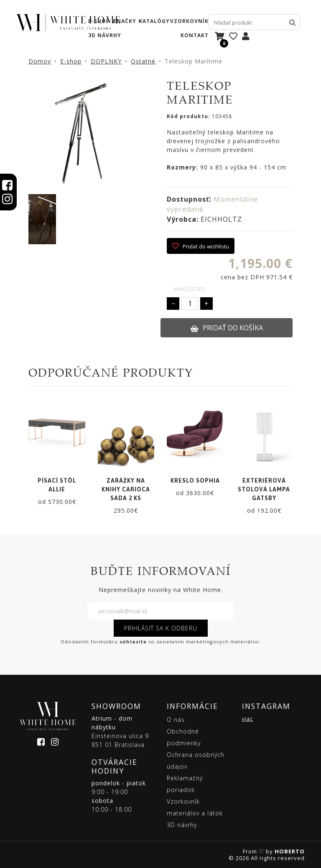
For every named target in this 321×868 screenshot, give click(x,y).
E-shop (71, 61)
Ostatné (143, 61)
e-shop (99, 21)
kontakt (195, 35)
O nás (176, 720)
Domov (40, 61)
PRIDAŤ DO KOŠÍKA (227, 328)
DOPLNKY (106, 61)
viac (247, 719)
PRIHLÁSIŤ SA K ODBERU (161, 628)
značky (125, 21)
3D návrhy (105, 35)
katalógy (154, 21)
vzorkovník (189, 21)
